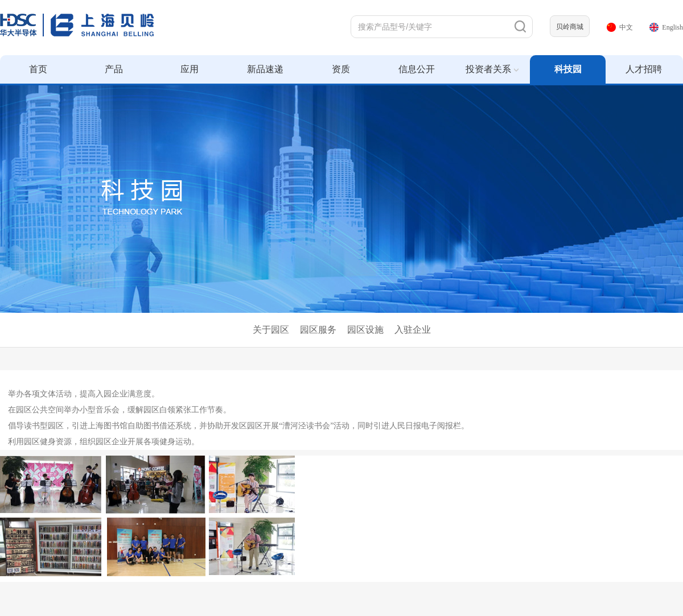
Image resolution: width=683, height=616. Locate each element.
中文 (620, 27)
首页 (38, 69)
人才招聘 (644, 69)
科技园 (568, 69)
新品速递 (265, 69)
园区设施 (365, 330)
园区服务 (318, 330)
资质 (341, 69)
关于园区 (271, 330)
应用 (190, 69)
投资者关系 (492, 69)
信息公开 (417, 69)
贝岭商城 (570, 27)
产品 (114, 69)
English (666, 27)
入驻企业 (413, 330)
